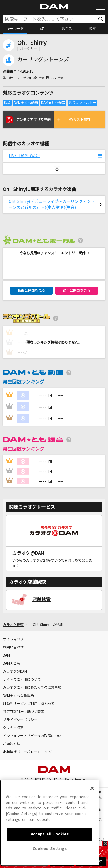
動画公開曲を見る (31, 291)
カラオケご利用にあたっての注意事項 (32, 688)
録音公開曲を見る (77, 291)
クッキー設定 (13, 728)
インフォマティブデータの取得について (34, 736)
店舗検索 (41, 599)
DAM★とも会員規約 (18, 696)
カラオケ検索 (13, 625)
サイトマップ (13, 639)
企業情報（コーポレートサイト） (29, 752)
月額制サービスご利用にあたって (29, 704)
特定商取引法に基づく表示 (24, 712)
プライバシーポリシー (20, 720)
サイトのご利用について (22, 680)
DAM (6, 655)
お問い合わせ (13, 647)
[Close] (92, 829)
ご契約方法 (12, 744)
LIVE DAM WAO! (24, 156)
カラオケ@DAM (28, 553)
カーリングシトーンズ (43, 60)
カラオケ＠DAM (15, 671)
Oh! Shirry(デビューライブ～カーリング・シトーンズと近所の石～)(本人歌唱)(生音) (52, 204)
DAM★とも (12, 663)
